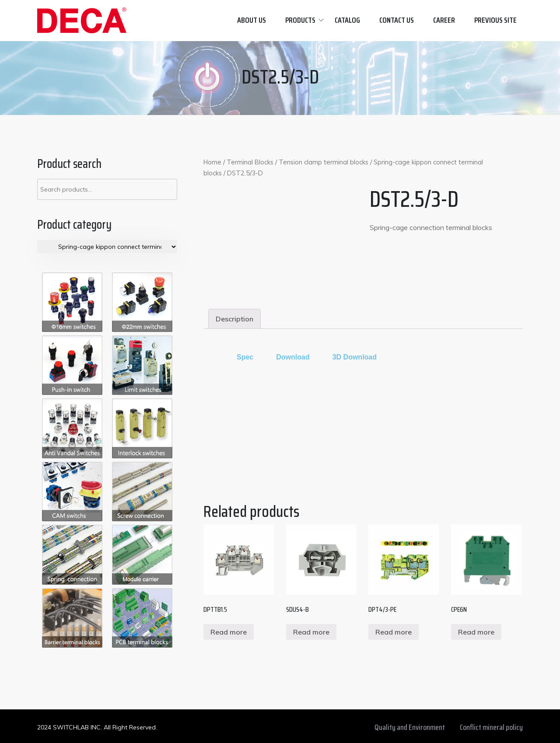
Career (444, 20)
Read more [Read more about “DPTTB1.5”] (229, 632)
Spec (245, 357)
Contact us (397, 20)
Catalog (347, 20)
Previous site (495, 20)
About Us (252, 20)
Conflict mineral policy (491, 727)
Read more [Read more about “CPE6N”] (476, 632)
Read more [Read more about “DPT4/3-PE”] (394, 632)
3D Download (355, 357)
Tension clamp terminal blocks (324, 162)
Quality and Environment (410, 727)
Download (293, 357)
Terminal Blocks (250, 162)
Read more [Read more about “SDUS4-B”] (311, 632)
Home (212, 162)
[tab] (234, 319)
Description (234, 319)
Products (300, 20)
